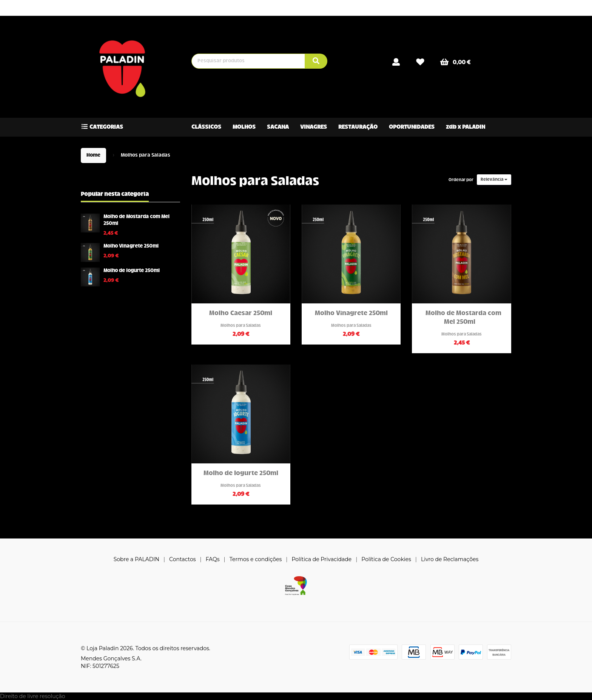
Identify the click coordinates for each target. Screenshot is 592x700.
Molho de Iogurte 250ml (132, 271)
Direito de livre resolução (33, 696)
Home (93, 155)
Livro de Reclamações (450, 559)
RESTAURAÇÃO (358, 127)
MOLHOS (244, 127)
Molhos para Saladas (255, 182)
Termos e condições (256, 559)
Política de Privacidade (321, 559)
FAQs (213, 559)
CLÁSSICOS (206, 127)
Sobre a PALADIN (136, 559)
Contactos (183, 559)
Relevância (494, 180)
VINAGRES (314, 127)
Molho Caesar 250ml (241, 314)
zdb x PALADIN (466, 127)
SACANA (278, 127)
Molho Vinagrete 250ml (131, 246)
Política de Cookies (386, 559)
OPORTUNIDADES (412, 127)
